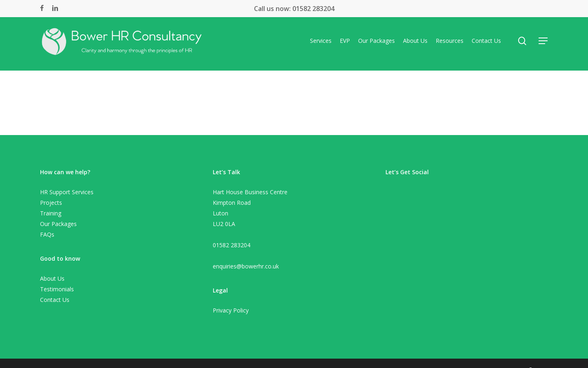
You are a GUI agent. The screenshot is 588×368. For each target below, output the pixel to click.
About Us (52, 278)
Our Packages (58, 224)
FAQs (47, 234)
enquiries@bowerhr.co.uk (246, 266)
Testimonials (57, 289)
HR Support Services (67, 192)
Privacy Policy (231, 310)
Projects (51, 203)
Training (51, 213)
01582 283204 (313, 9)
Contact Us (55, 300)
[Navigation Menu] (543, 44)
